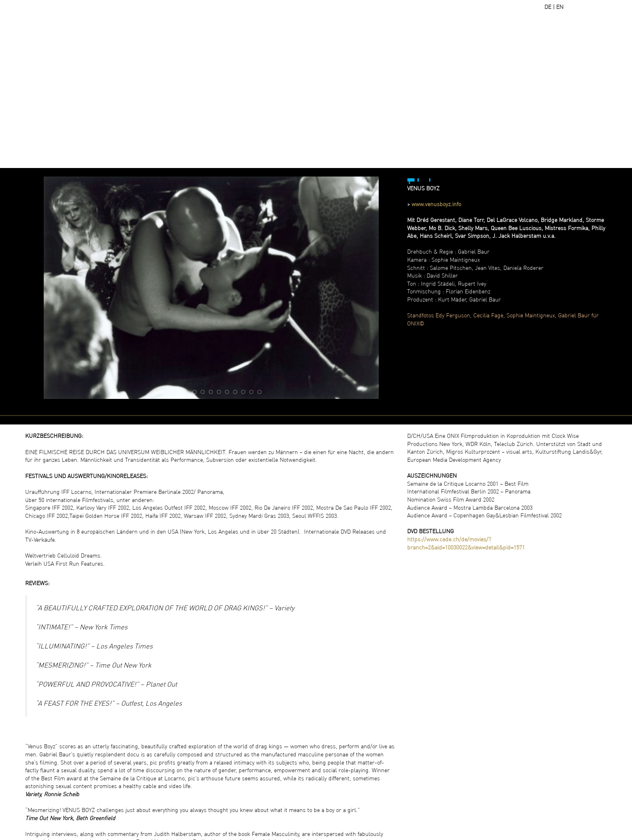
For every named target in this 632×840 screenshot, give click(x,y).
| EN (558, 7)
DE (548, 7)
